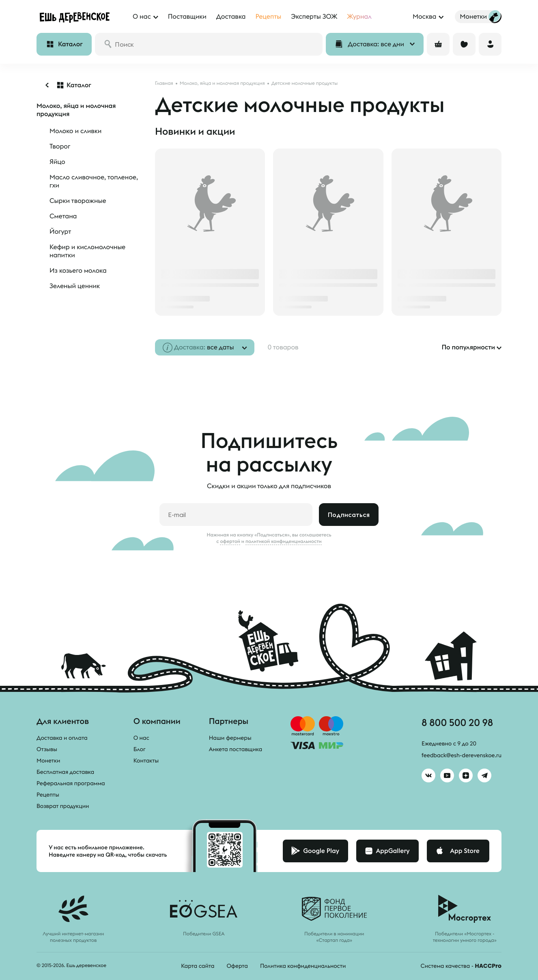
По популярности (468, 347)
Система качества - (461, 966)
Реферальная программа (71, 783)
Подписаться (349, 515)
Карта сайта (198, 966)
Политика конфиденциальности (303, 966)
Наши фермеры (230, 738)
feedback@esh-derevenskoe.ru (462, 755)
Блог (140, 749)
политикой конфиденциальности (284, 541)
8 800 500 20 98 (457, 722)
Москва (424, 17)
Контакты (146, 760)
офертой (230, 541)
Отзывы (47, 749)
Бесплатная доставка (65, 772)
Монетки (48, 760)
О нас (141, 738)
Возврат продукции (63, 806)
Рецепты (48, 795)
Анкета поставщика (236, 749)
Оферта (237, 966)
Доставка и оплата (62, 738)
